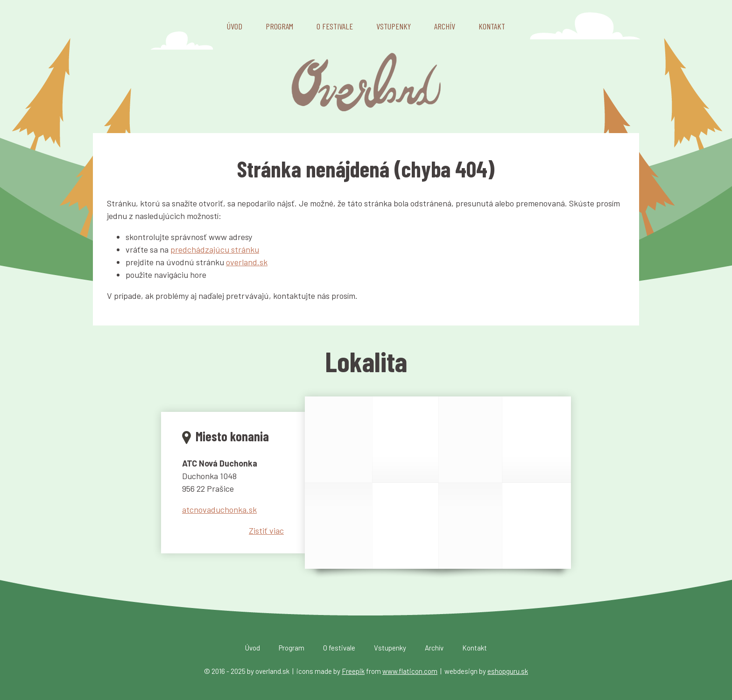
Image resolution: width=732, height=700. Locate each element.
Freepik (353, 671)
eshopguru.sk (508, 671)
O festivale (335, 26)
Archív (445, 26)
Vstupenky (394, 26)
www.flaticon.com (410, 671)
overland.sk (247, 262)
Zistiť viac (266, 530)
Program (279, 26)
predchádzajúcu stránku (215, 249)
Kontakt (492, 26)
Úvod (235, 26)
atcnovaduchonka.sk (219, 509)
